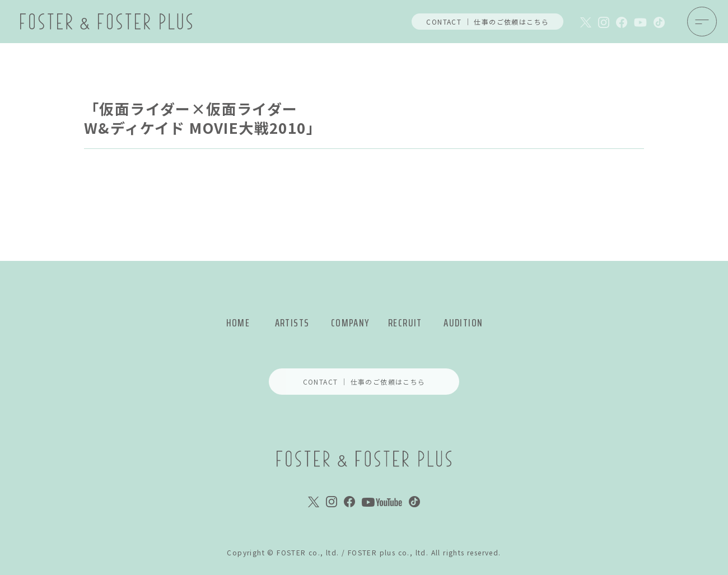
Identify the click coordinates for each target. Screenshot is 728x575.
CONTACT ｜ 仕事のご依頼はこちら (487, 22)
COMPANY (350, 323)
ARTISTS (292, 323)
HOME (238, 323)
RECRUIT (405, 323)
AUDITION (463, 323)
